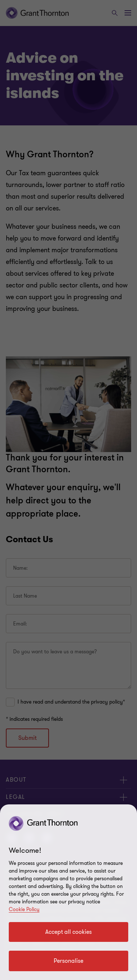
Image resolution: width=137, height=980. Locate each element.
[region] (68, 892)
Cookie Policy (24, 909)
